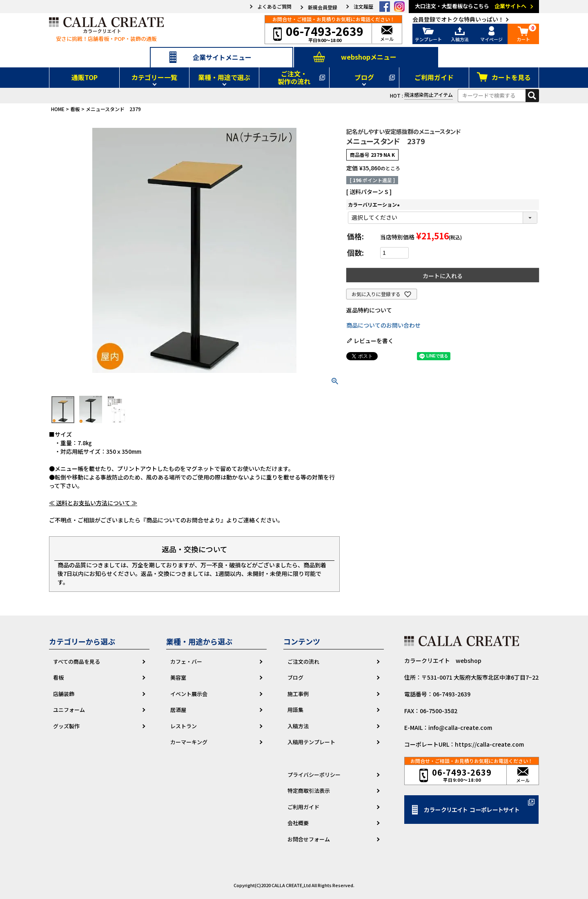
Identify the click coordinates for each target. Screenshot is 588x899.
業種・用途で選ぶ (224, 77)
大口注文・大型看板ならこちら (475, 6)
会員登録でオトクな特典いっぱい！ (458, 19)
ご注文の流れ (303, 661)
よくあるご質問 (274, 7)
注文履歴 (363, 7)
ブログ (364, 77)
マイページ (492, 34)
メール (387, 34)
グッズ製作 (66, 726)
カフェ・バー (186, 661)
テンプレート (428, 34)
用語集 (295, 710)
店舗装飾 (64, 694)
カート (523, 34)
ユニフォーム (69, 710)
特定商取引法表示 (309, 791)
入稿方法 (460, 34)
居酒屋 (178, 710)
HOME (58, 109)
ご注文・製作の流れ (294, 77)
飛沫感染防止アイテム (429, 95)
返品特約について (369, 310)
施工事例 (298, 694)
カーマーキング (189, 742)
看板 (75, 109)
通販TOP (85, 77)
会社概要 (298, 823)
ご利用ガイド (434, 77)
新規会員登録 (323, 7)
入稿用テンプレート (311, 742)
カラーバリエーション (375, 204)
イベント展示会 (189, 694)
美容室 (178, 677)
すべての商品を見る (77, 661)
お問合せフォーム (309, 839)
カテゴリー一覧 (154, 77)
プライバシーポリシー (314, 775)
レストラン (184, 726)
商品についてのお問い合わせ (383, 325)
